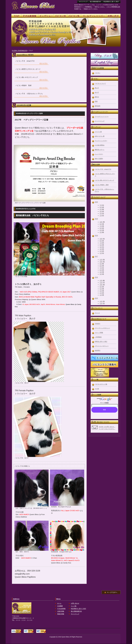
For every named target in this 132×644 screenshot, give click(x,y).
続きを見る (44, 63)
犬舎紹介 (98, 324)
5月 (101, 230)
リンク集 (74, 606)
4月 (101, 209)
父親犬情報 (61, 611)
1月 (101, 216)
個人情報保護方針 (76, 611)
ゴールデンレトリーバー (94, 16)
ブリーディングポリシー (102, 328)
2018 (96, 236)
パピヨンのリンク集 (101, 384)
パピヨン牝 (74, 16)
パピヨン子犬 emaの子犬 (103, 169)
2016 (96, 277)
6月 (101, 207)
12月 (101, 260)
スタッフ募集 (99, 333)
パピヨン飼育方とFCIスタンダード (105, 175)
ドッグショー (46, 16)
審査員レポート (100, 150)
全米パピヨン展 (100, 136)
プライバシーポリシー (102, 346)
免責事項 (98, 350)
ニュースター (99, 154)
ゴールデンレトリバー (102, 117)
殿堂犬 (97, 97)
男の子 (97, 88)
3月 (101, 211)
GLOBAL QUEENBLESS (20, 51)
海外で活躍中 (99, 159)
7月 (101, 205)
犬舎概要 (60, 606)
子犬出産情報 (61, 609)
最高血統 (98, 106)
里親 (96, 101)
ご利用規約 (98, 337)
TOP (16, 16)
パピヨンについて (100, 83)
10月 (101, 222)
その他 (97, 389)
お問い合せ (113, 16)
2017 (96, 256)
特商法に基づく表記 (101, 342)
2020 (96, 202)
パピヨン (98, 73)
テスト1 (97, 313)
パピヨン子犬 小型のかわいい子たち (104, 190)
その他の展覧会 (100, 145)
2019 (96, 219)
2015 (96, 298)
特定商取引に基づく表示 (78, 609)
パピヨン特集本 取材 (102, 185)
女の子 (97, 92)
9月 (101, 264)
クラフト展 (98, 132)
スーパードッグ (100, 121)
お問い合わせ (75, 603)
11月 (101, 283)
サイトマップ (75, 614)
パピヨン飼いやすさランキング (104, 180)
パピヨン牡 (60, 16)
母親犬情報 (61, 614)
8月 (101, 224)
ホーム (59, 603)
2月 (101, 213)
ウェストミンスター (101, 141)
